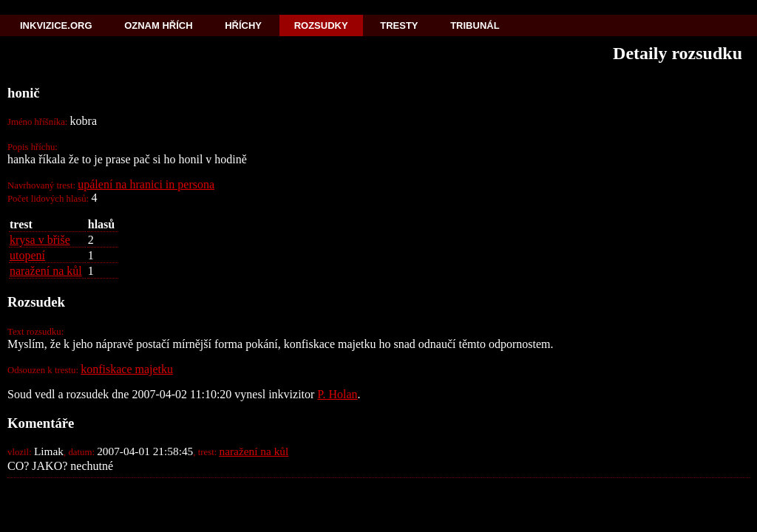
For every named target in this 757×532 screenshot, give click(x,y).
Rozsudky (321, 25)
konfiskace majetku (127, 369)
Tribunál (475, 25)
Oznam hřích (158, 25)
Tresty (399, 25)
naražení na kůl (46, 271)
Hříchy (243, 25)
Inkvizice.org (56, 25)
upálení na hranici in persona (146, 184)
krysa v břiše (40, 240)
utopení (27, 255)
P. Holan (337, 394)
